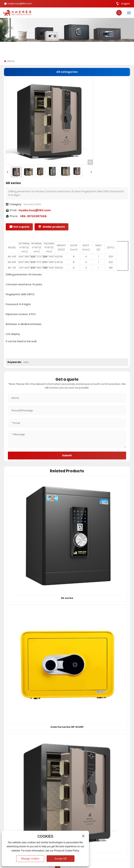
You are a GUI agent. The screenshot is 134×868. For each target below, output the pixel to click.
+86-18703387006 (33, 216)
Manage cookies (30, 859)
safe (26, 362)
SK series (67, 598)
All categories (67, 72)
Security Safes (32, 204)
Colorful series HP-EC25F (67, 727)
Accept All (60, 859)
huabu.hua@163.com (18, 4)
